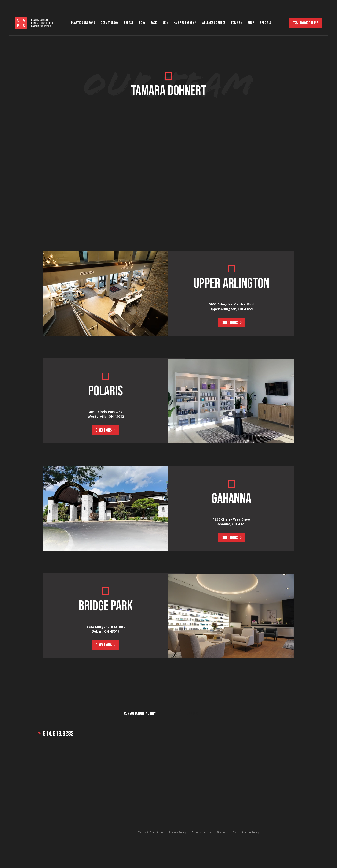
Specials (266, 23)
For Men (237, 23)
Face (154, 23)
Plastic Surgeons (83, 23)
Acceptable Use (201, 832)
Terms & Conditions (151, 832)
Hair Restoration (185, 23)
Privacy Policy (177, 832)
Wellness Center (214, 23)
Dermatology (109, 23)
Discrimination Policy (246, 832)
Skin (165, 23)
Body (142, 23)
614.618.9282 (58, 734)
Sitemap (222, 832)
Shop (251, 23)
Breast (129, 23)
